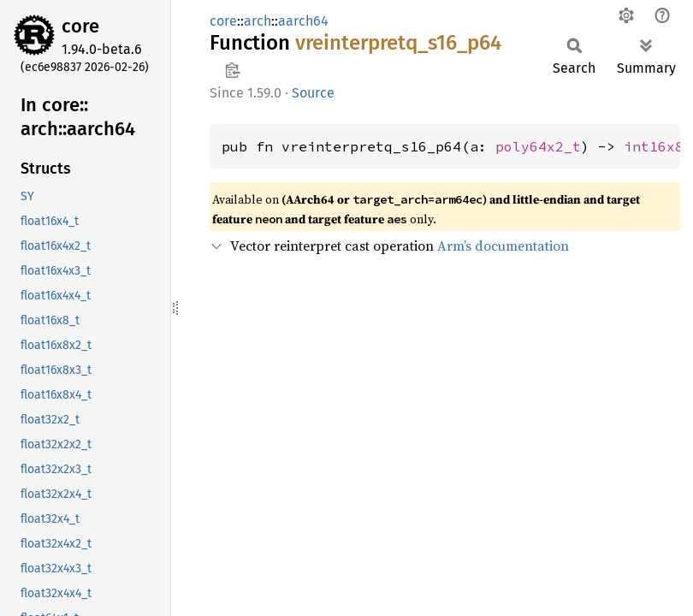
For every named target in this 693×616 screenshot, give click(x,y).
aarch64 (303, 21)
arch (258, 21)
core (80, 26)
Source (313, 93)
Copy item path (232, 70)
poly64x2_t (538, 146)
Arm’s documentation (503, 246)
